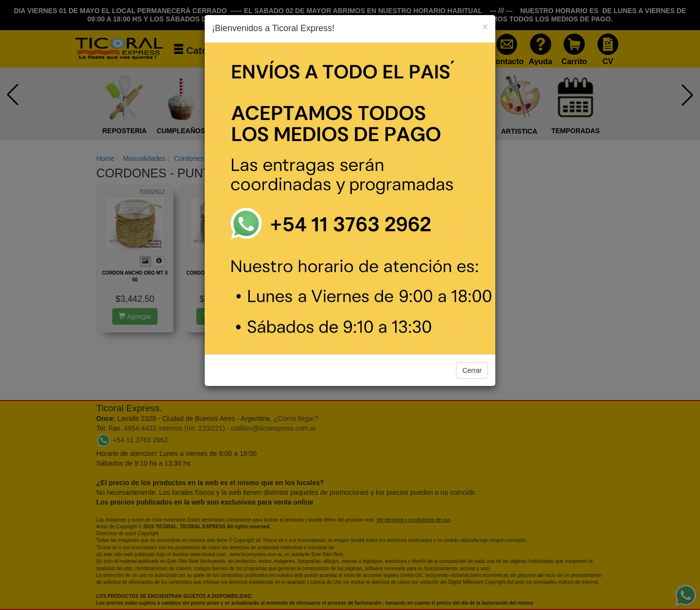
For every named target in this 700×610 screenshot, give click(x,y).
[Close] (485, 26)
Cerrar (472, 370)
